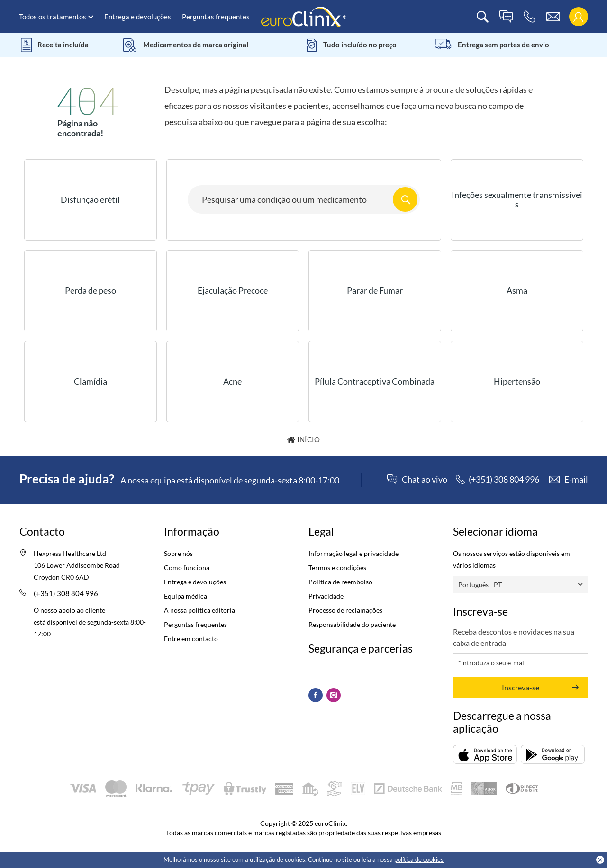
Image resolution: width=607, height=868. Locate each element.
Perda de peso (91, 290)
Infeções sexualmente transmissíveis (517, 199)
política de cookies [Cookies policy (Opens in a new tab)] (419, 859)
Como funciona (187, 568)
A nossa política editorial (200, 610)
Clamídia (91, 381)
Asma (517, 290)
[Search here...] (304, 199)
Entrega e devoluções (138, 17)
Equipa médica (186, 596)
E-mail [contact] (576, 479)
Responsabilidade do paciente (352, 624)
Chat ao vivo (425, 480)
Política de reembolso (340, 582)
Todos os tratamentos (53, 17)
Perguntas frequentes (216, 17)
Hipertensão (517, 381)
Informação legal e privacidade (353, 553)
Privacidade (326, 596)
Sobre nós (178, 553)
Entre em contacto (191, 639)
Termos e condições (337, 568)
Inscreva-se (521, 687)
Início (308, 439)
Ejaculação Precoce (233, 290)
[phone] (530, 17)
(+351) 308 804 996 (66, 593)
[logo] (304, 16)
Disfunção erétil (90, 199)
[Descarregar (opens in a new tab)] (485, 754)
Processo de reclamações (345, 610)
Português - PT (480, 585)
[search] (483, 17)
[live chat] (506, 17)
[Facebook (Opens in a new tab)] (316, 695)
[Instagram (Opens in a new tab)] (334, 695)
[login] (578, 17)
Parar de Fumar (375, 290)
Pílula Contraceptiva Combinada (375, 381)
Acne (232, 381)
